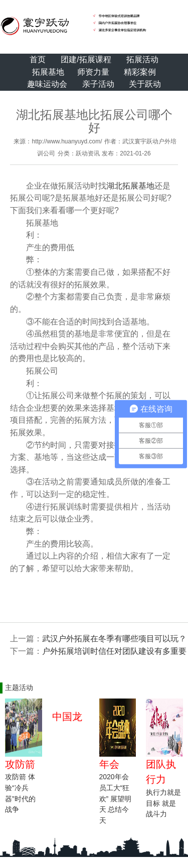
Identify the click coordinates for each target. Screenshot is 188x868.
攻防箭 (20, 764)
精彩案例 (140, 72)
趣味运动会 (47, 84)
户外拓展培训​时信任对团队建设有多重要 (114, 651)
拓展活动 (142, 59)
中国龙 (67, 717)
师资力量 (93, 72)
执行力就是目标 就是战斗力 (163, 803)
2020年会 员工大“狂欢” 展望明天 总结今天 (116, 798)
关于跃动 (145, 84)
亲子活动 (98, 84)
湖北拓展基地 (130, 186)
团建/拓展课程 (86, 59)
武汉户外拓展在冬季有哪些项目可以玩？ (114, 639)
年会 (109, 764)
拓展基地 (48, 72)
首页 (38, 59)
